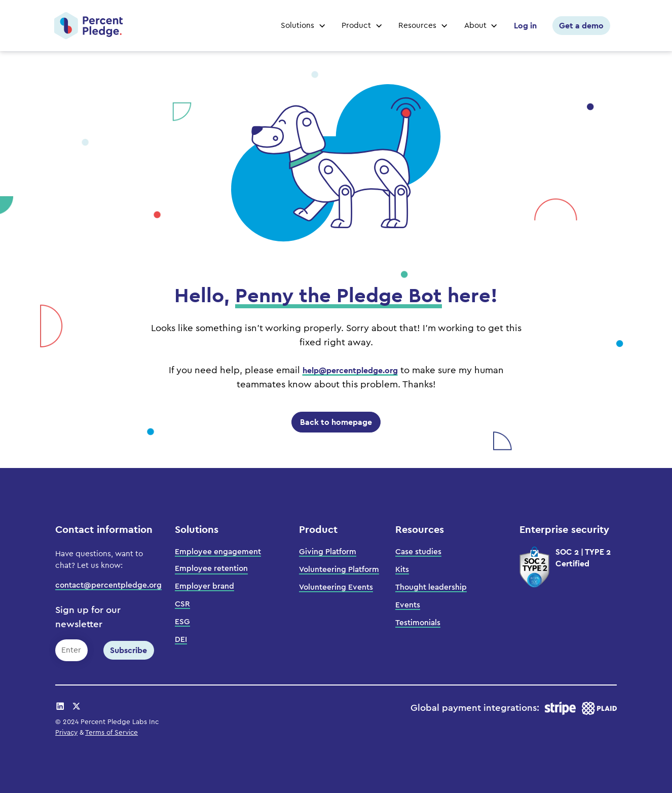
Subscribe (128, 650)
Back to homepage (336, 422)
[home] (88, 25)
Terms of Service (111, 733)
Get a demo (581, 26)
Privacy (66, 733)
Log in (525, 26)
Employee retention (211, 568)
